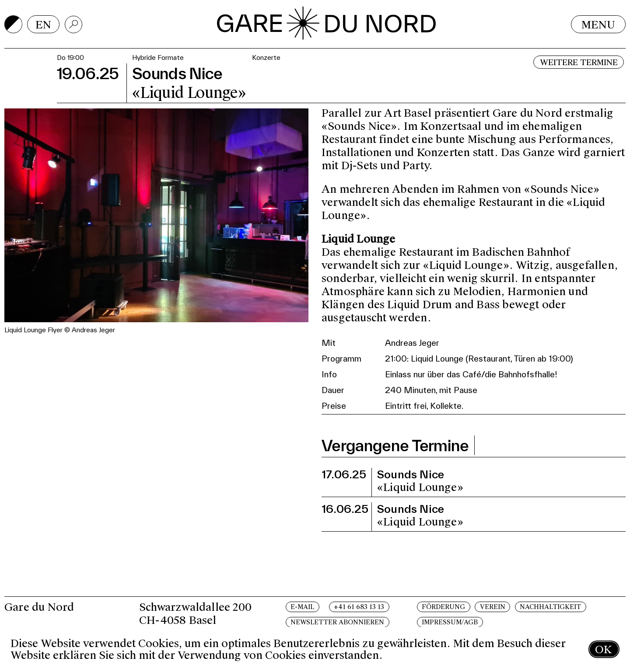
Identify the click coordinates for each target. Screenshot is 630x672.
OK (603, 649)
